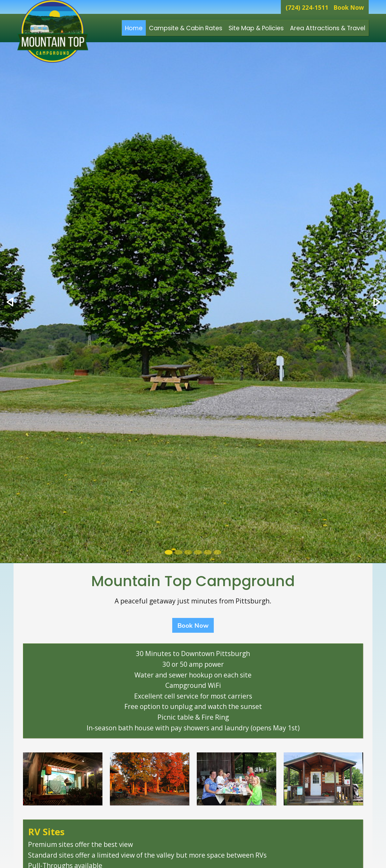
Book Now (349, 8)
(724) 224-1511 (307, 8)
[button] (10, 303)
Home (134, 28)
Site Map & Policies (256, 28)
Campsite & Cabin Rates (186, 28)
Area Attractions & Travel (328, 28)
